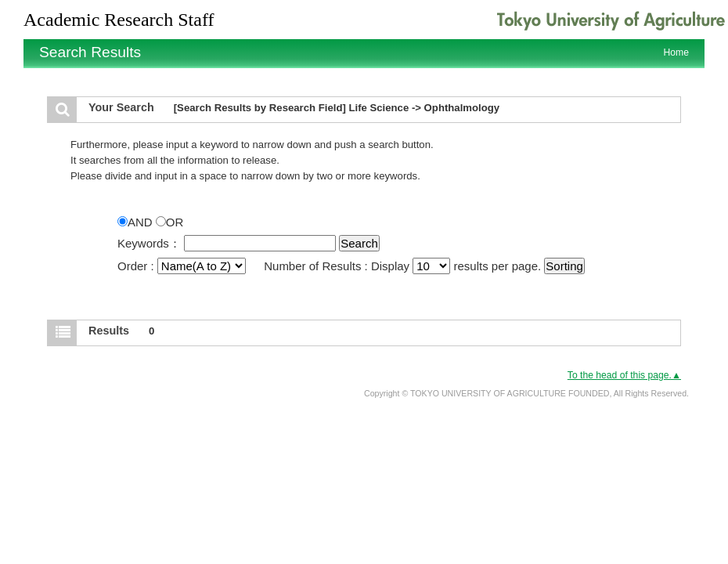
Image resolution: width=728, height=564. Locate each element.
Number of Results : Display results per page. (404, 266)
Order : (183, 266)
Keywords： (149, 243)
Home (676, 52)
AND (137, 222)
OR (170, 222)
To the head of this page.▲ (624, 375)
